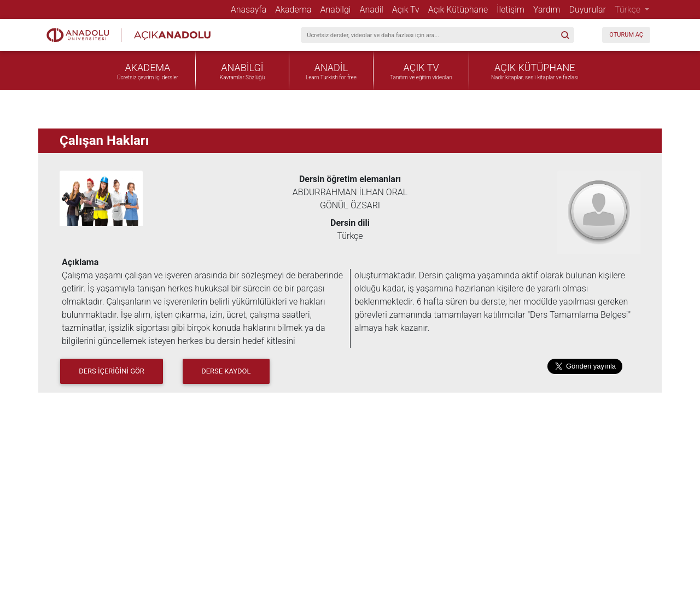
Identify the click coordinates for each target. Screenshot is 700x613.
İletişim (513, 9)
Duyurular (589, 9)
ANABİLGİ (242, 68)
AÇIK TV (421, 68)
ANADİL (331, 68)
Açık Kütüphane (460, 9)
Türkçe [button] (629, 10)
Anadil (373, 9)
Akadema (295, 9)
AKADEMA (148, 68)
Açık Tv (408, 9)
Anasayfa (251, 9)
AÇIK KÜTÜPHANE (535, 68)
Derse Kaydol (226, 371)
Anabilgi (338, 9)
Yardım (549, 9)
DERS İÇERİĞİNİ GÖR (112, 371)
